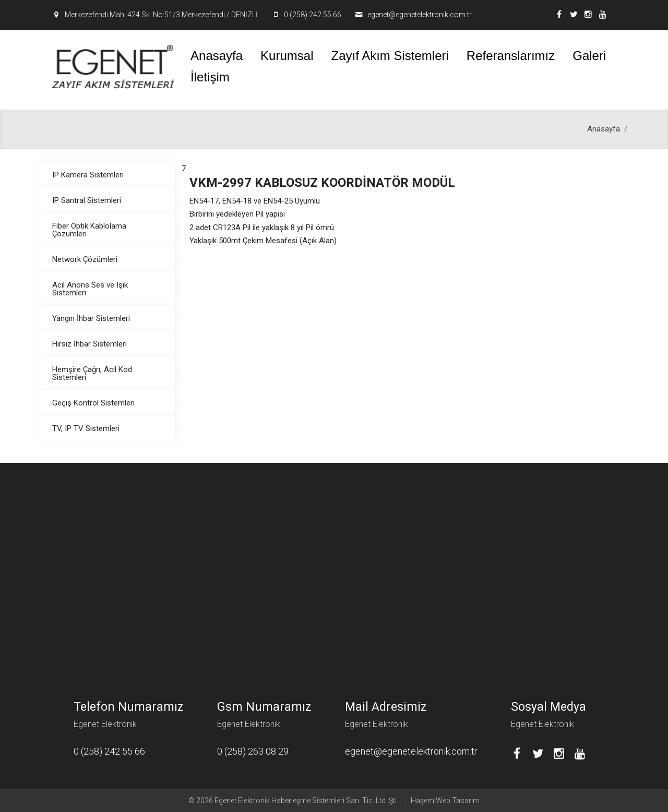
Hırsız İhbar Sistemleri (90, 344)
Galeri (589, 56)
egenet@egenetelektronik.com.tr (420, 15)
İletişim (210, 77)
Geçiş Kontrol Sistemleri (93, 403)
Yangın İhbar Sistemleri (91, 318)
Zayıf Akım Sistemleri (390, 56)
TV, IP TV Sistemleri (86, 428)
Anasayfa (217, 56)
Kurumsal (287, 56)
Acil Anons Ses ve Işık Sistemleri (90, 289)
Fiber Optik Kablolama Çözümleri (89, 230)
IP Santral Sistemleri (87, 200)
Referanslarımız (511, 56)
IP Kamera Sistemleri (88, 175)
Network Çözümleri (85, 259)
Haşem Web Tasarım (445, 801)
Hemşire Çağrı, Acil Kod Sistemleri (92, 373)
